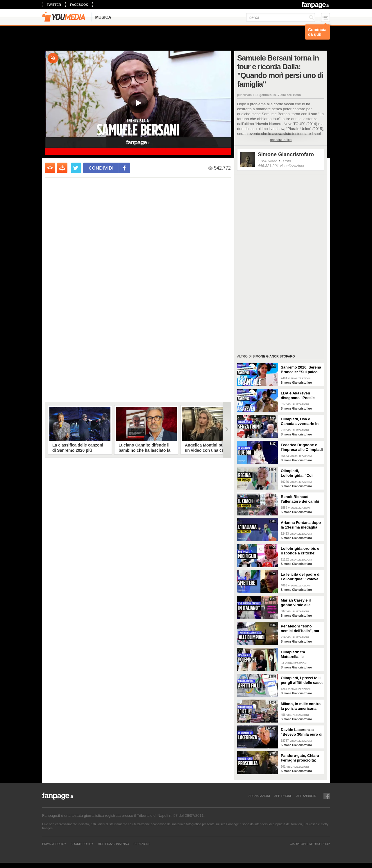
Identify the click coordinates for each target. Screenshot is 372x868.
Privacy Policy (54, 844)
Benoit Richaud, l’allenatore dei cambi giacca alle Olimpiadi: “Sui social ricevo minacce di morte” (300, 499)
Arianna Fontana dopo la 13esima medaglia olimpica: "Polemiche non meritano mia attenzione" (301, 525)
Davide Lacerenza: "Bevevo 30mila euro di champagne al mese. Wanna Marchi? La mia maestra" (302, 732)
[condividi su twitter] (76, 168)
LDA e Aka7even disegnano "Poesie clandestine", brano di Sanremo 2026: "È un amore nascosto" (301, 396)
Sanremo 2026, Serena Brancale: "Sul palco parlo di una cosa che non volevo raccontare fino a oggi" (301, 370)
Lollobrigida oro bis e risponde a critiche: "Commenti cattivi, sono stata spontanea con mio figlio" (300, 551)
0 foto (286, 161)
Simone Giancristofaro (286, 154)
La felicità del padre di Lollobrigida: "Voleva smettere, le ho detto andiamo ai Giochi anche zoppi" (301, 577)
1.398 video (268, 161)
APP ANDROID (306, 796)
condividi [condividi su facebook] (101, 168)
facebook (79, 5)
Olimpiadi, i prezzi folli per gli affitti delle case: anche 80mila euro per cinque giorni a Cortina (302, 680)
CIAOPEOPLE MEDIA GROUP (310, 844)
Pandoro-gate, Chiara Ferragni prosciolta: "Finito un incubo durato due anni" (300, 758)
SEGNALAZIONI (259, 796)
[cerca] (281, 17)
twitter (54, 5)
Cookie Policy (82, 844)
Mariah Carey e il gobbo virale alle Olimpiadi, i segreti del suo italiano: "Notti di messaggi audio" (301, 603)
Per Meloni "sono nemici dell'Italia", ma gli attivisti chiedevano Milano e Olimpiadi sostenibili (301, 629)
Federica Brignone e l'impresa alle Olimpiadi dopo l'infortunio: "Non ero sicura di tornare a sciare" (302, 447)
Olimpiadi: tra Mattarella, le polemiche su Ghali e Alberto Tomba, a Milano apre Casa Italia (301, 654)
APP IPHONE (283, 796)
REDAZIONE (142, 844)
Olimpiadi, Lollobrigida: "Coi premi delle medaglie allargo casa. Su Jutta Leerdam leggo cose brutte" (300, 473)
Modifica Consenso (113, 844)
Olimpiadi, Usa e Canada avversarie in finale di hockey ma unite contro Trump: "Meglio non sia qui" (300, 421)
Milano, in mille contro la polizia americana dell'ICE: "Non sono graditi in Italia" (301, 706)
